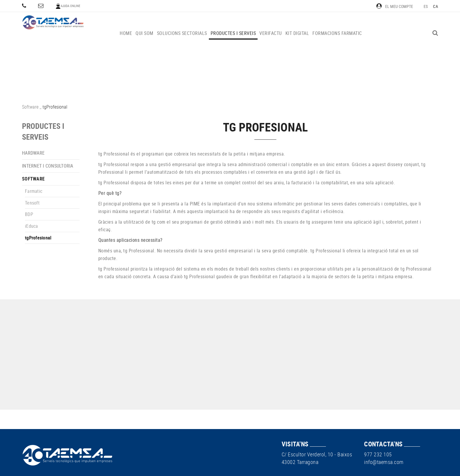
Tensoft (32, 203)
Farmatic (34, 191)
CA (436, 6)
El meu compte (395, 6)
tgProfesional (38, 238)
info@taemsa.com (384, 462)
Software (30, 107)
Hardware (33, 153)
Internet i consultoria (48, 166)
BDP (29, 214)
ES (426, 6)
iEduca (32, 226)
